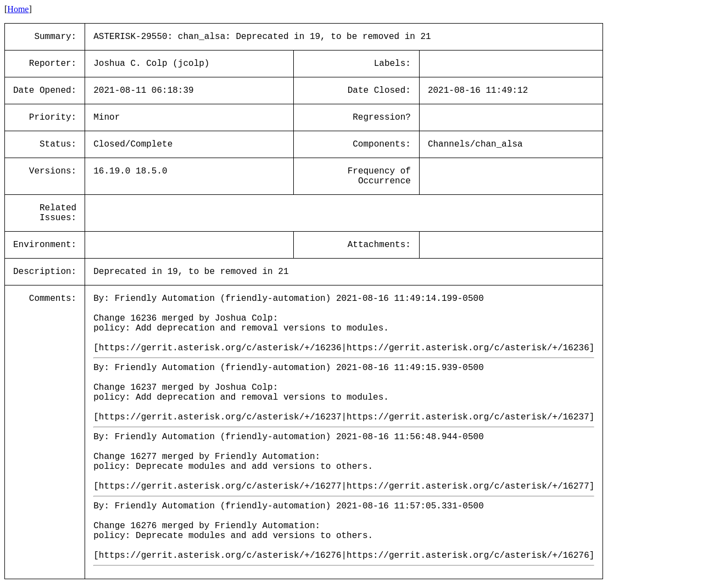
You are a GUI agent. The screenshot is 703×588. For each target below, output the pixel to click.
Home (18, 9)
